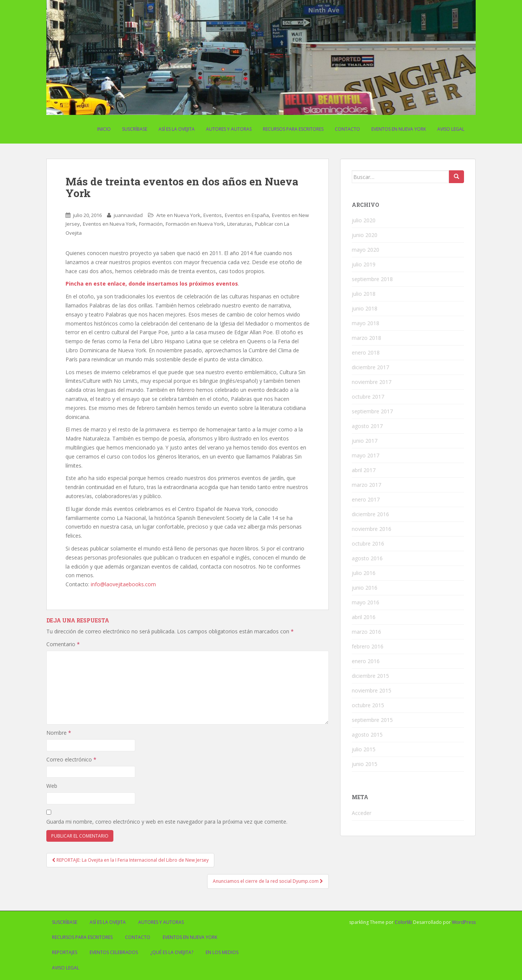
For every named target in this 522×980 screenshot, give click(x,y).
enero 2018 (366, 352)
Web (52, 786)
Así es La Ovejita (177, 129)
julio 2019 (364, 264)
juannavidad (128, 215)
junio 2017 (365, 441)
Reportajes (65, 952)
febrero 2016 (368, 646)
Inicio (104, 129)
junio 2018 (365, 308)
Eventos (213, 215)
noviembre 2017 (372, 382)
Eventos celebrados (114, 952)
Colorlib (403, 922)
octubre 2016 (368, 544)
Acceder (362, 813)
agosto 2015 (367, 735)
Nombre (59, 733)
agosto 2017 (367, 426)
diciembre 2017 (370, 367)
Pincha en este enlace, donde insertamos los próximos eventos (152, 284)
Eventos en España (247, 215)
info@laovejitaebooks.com (123, 584)
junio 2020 (365, 235)
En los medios (222, 952)
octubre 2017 (368, 397)
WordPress (464, 922)
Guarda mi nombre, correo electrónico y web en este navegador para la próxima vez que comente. (167, 822)
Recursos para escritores (293, 129)
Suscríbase (135, 129)
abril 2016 (364, 617)
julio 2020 (364, 220)
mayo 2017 (366, 455)
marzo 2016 (366, 632)
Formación (151, 224)
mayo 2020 (366, 250)
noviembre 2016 (372, 529)
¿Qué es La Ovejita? (172, 952)
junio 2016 (365, 588)
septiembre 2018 (372, 279)
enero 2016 (366, 661)
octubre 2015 (368, 705)
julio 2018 (364, 294)
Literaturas (240, 224)
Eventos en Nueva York (399, 129)
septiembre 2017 (372, 411)
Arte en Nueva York (178, 215)
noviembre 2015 (372, 690)
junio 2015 (365, 764)
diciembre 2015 (370, 676)
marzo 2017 (366, 485)
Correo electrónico (71, 759)
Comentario (63, 644)
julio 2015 (364, 749)
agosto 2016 (367, 558)
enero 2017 (366, 499)
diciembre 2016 (370, 514)
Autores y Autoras (229, 129)
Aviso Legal (451, 129)
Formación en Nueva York (195, 224)
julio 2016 (364, 573)
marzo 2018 (366, 338)
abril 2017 (364, 470)
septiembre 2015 (372, 720)
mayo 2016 (366, 602)
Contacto (347, 129)
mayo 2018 (366, 323)
